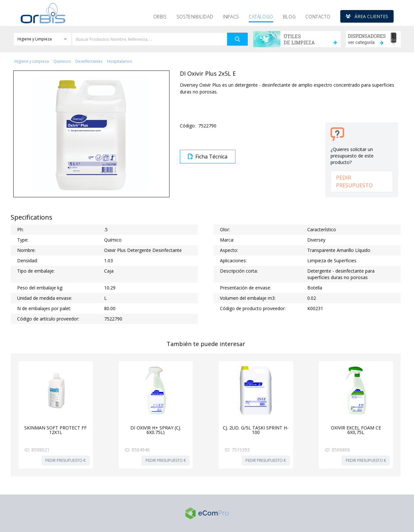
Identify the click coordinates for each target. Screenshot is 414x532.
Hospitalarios (120, 61)
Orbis (160, 17)
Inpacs (231, 17)
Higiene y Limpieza (32, 61)
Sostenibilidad (195, 17)
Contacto (318, 17)
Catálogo (261, 17)
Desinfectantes (89, 61)
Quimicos (62, 61)
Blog (289, 17)
